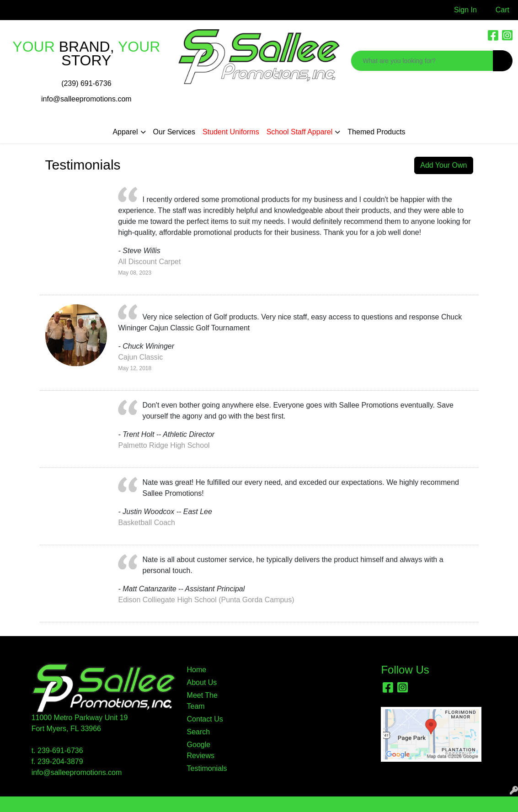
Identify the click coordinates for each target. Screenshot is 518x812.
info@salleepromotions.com (86, 99)
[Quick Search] (422, 61)
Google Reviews (201, 750)
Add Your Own (443, 165)
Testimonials (206, 768)
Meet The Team (202, 701)
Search (199, 732)
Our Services (174, 132)
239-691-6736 (60, 751)
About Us (202, 682)
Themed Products (376, 132)
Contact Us (205, 719)
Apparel (125, 132)
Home (197, 670)
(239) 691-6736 (86, 83)
